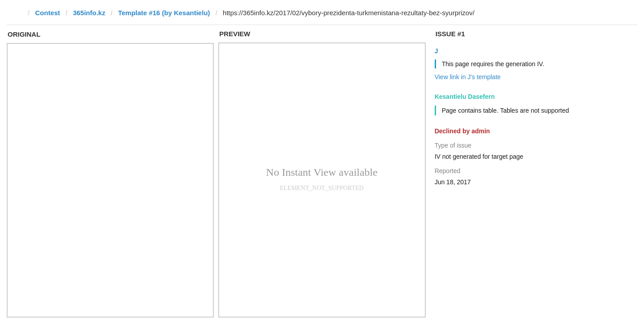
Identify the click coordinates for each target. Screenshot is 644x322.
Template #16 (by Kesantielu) (164, 13)
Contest (48, 13)
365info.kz (89, 13)
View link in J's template (468, 77)
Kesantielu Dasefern (465, 97)
